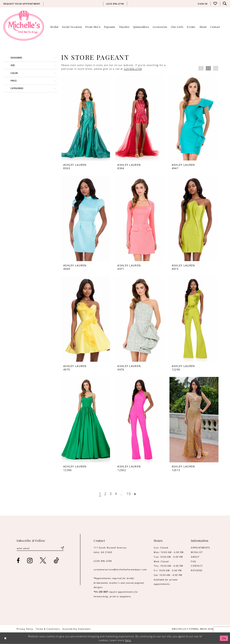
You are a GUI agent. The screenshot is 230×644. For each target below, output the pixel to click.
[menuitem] (22, 4)
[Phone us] (115, 4)
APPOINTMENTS (200, 548)
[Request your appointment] (22, 4)
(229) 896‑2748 (103, 561)
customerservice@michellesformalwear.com (120, 570)
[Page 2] (105, 494)
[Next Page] (135, 494)
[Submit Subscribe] (63, 548)
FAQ (193, 561)
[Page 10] (129, 494)
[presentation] (86, 118)
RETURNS (197, 570)
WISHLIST (197, 552)
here (128, 640)
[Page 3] (111, 494)
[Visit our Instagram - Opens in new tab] (30, 561)
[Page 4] (116, 494)
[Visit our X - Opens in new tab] (43, 561)
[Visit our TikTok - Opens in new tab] (56, 561)
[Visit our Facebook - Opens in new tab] (18, 561)
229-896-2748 (133, 69)
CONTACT (197, 566)
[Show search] (225, 4)
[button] (203, 4)
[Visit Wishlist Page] (215, 4)
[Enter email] (40, 548)
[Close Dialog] (5, 638)
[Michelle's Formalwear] (24, 25)
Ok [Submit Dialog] (224, 638)
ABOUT (195, 557)
